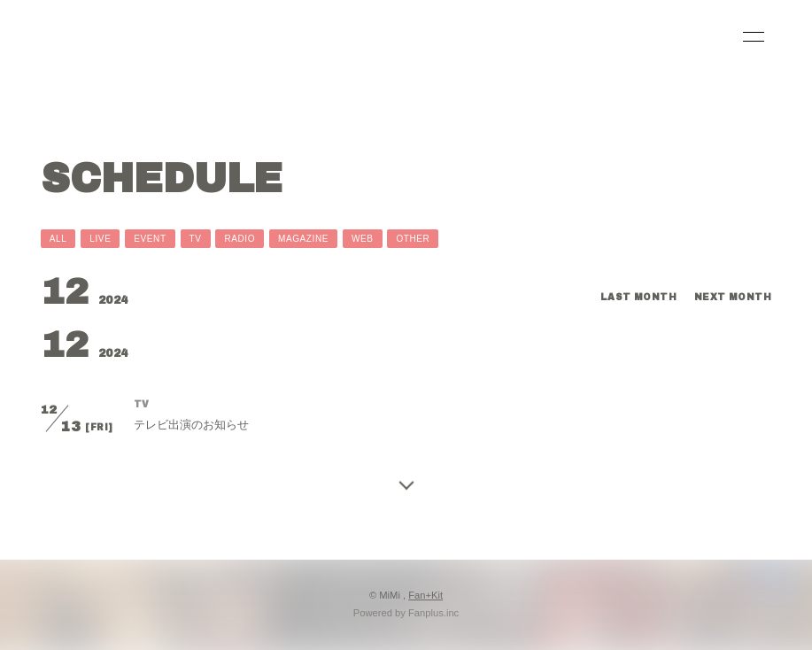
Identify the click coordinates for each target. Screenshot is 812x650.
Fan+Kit (425, 595)
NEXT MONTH (733, 297)
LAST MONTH (638, 297)
